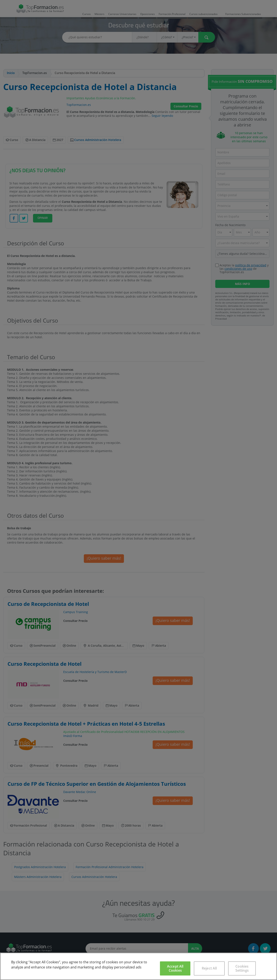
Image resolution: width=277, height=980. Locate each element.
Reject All (209, 968)
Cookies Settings (242, 968)
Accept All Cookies (175, 968)
